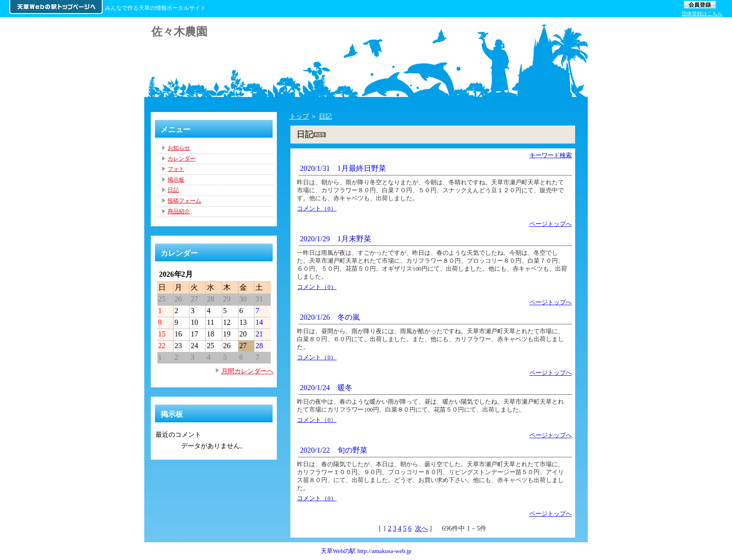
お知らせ (179, 148)
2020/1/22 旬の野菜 (333, 450)
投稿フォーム (184, 201)
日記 (325, 116)
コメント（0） (317, 208)
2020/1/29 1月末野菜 (335, 239)
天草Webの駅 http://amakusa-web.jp (366, 551)
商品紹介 (179, 211)
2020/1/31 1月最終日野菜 (343, 168)
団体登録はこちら (702, 14)
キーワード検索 (551, 155)
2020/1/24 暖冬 (326, 388)
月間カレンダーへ (247, 371)
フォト (176, 169)
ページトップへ (551, 224)
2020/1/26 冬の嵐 (330, 317)
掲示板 (176, 180)
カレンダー (182, 159)
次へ (422, 528)
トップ (299, 116)
